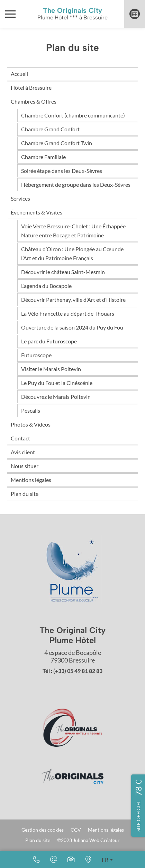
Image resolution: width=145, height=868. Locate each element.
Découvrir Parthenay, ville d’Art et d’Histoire (73, 300)
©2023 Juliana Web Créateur (88, 840)
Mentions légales (31, 480)
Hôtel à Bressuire (31, 87)
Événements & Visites (37, 212)
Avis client (23, 452)
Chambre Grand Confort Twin (57, 143)
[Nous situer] (88, 859)
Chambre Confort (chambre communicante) (73, 115)
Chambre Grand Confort (50, 129)
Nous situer (25, 466)
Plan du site (25, 494)
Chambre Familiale (43, 157)
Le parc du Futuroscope (49, 341)
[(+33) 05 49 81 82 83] (36, 859)
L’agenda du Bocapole (46, 286)
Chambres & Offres (34, 101)
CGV (76, 830)
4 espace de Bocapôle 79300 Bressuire (73, 656)
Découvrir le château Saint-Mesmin (63, 272)
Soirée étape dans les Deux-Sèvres (62, 171)
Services (20, 198)
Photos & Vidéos (31, 424)
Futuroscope (36, 355)
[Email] (54, 859)
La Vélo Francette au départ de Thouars (68, 313)
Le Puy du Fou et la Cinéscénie (57, 383)
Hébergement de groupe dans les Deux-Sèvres (76, 185)
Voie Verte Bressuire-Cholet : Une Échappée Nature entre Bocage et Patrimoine (73, 231)
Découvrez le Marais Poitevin (56, 397)
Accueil (19, 74)
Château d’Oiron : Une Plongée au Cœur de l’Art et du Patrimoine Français (72, 253)
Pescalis (31, 410)
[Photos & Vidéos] (71, 859)
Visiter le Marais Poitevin (51, 369)
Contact (20, 438)
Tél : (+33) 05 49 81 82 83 (72, 671)
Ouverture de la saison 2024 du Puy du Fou (72, 327)
